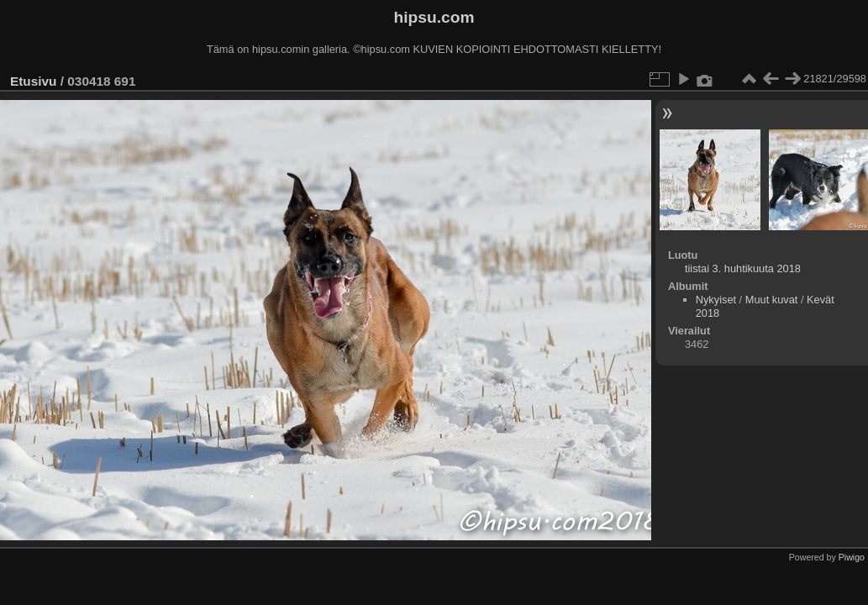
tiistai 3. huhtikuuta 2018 (743, 268)
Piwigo (852, 557)
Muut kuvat (772, 300)
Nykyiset (716, 300)
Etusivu (33, 81)
